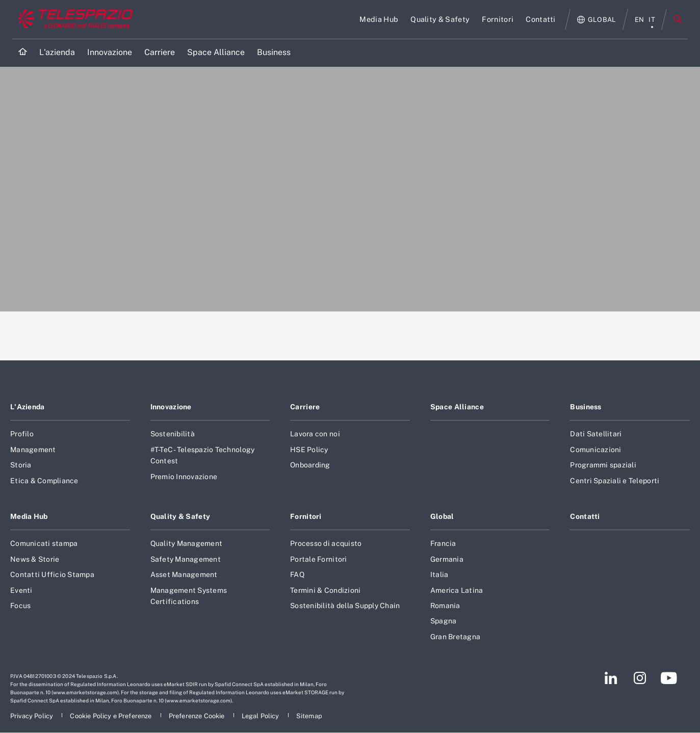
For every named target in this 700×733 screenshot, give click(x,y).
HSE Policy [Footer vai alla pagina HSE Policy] (309, 450)
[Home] (23, 53)
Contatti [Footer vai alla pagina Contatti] (585, 516)
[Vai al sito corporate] (73, 19)
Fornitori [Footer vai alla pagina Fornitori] (306, 516)
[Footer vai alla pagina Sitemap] (309, 716)
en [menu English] (640, 20)
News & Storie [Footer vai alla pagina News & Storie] (35, 559)
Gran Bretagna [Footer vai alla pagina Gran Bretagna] (455, 637)
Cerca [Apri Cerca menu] (678, 19)
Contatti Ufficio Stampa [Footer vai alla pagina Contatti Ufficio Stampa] (52, 574)
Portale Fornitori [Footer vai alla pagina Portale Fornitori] (318, 559)
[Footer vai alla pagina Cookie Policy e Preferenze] (111, 716)
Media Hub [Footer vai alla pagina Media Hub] (29, 516)
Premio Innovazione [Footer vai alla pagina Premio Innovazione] (184, 477)
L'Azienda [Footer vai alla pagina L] (28, 407)
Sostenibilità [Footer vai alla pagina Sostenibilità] (173, 434)
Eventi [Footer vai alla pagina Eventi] (21, 590)
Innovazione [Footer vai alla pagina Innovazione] (171, 407)
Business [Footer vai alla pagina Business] (586, 407)
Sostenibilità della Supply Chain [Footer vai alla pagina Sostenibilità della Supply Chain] (345, 606)
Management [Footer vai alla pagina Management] (33, 450)
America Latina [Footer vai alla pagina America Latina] (457, 590)
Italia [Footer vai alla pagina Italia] (439, 574)
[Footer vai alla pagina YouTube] (669, 678)
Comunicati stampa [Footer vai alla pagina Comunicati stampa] (44, 543)
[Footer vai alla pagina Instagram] (640, 678)
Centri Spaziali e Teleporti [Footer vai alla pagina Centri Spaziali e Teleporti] (615, 481)
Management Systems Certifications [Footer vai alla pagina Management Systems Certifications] (189, 596)
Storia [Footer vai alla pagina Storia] (21, 465)
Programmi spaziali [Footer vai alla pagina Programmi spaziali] (603, 465)
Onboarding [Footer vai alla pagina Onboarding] (310, 465)
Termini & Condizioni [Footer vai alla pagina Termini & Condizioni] (325, 590)
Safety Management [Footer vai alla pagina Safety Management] (186, 559)
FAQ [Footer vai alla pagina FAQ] (297, 574)
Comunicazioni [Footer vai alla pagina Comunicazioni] (595, 450)
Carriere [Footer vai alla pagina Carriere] (305, 407)
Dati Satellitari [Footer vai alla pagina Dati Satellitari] (596, 434)
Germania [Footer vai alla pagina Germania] (447, 559)
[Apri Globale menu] (597, 20)
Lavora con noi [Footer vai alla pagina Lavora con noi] (315, 434)
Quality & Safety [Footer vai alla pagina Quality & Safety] (180, 516)
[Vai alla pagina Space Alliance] (216, 53)
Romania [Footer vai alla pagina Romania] (445, 606)
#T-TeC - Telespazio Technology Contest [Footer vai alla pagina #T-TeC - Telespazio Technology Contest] (203, 455)
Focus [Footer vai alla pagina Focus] (20, 606)
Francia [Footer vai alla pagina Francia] (443, 543)
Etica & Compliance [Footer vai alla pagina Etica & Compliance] (44, 481)
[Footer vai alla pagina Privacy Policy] (32, 716)
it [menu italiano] (652, 20)
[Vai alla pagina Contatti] (541, 19)
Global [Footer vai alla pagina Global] (442, 516)
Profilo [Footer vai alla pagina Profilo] (22, 434)
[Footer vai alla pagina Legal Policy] (261, 716)
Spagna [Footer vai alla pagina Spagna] (444, 621)
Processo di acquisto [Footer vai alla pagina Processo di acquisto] (326, 543)
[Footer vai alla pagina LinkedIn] (611, 678)
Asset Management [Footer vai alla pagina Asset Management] (184, 574)
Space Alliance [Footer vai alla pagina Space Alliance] (457, 407)
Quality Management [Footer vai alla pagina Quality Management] (187, 543)
